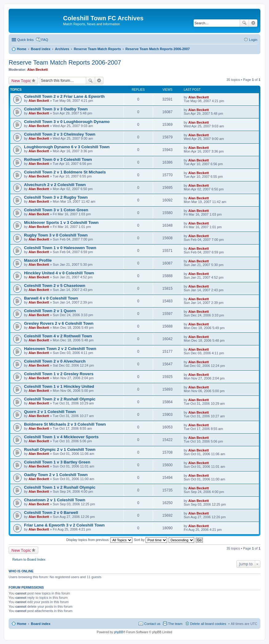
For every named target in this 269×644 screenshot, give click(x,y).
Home (22, 624)
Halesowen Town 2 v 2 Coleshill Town (60, 349)
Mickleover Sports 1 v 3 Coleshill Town (61, 223)
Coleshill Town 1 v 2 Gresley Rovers (59, 374)
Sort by (151, 540)
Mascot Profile (38, 260)
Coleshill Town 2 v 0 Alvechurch (55, 361)
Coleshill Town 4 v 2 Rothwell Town (58, 336)
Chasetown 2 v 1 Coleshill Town (55, 500)
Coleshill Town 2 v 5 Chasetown (55, 286)
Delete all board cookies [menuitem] (208, 624)
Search (244, 23)
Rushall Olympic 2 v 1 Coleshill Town (60, 449)
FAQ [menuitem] (45, 40)
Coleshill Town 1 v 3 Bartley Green (57, 462)
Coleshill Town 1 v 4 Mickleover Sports (61, 437)
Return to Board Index (29, 559)
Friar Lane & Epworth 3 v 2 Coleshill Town (64, 525)
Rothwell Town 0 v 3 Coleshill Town (58, 159)
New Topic (21, 81)
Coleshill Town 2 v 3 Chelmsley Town (60, 134)
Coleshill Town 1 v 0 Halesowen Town (60, 248)
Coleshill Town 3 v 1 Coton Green (56, 210)
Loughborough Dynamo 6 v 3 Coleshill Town (67, 147)
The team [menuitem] (175, 624)
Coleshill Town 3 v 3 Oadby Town (56, 109)
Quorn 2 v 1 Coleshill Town (50, 412)
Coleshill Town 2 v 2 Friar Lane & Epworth (64, 96)
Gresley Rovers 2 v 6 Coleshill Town (59, 323)
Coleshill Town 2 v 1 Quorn (50, 311)
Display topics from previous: (99, 540)
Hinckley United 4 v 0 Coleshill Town (59, 273)
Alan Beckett (38, 70)
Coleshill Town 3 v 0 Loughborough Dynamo (67, 122)
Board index (41, 624)
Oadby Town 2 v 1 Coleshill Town (56, 475)
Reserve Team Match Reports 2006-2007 (65, 62)
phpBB (118, 632)
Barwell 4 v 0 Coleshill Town (51, 298)
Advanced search (253, 23)
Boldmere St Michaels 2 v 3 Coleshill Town (65, 424)
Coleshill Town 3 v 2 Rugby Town (56, 197)
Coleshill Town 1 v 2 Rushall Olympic (60, 487)
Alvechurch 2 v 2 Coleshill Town (55, 185)
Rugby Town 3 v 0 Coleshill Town (56, 235)
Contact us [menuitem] (152, 624)
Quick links (25, 40)
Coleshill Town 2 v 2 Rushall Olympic (60, 399)
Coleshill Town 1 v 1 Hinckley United (59, 386)
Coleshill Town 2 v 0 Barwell (51, 513)
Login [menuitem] (253, 40)
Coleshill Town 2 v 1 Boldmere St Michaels (65, 172)
